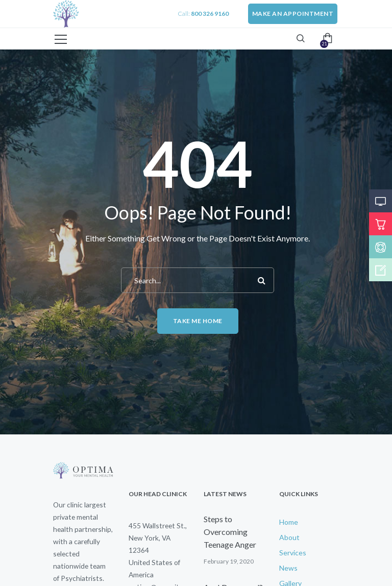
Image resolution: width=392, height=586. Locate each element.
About (289, 537)
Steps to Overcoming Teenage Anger (230, 532)
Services (293, 553)
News (288, 568)
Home (289, 522)
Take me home (198, 321)
